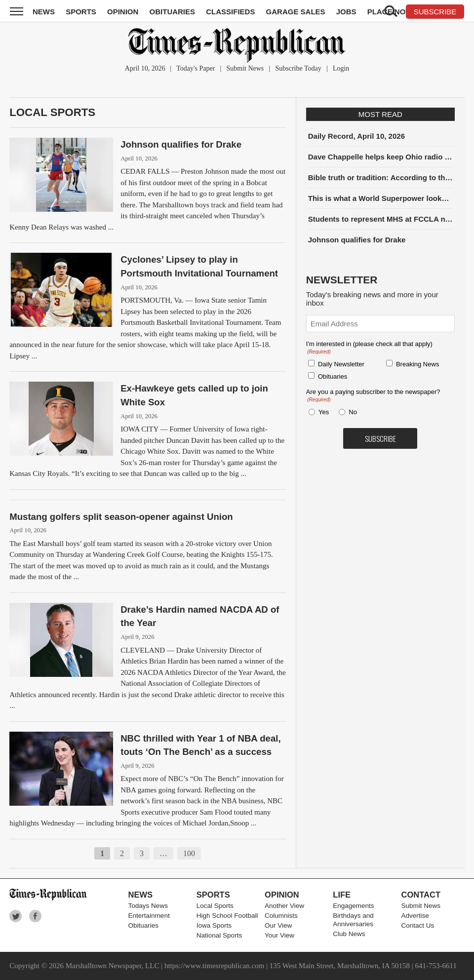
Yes (322, 412)
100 (189, 853)
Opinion (123, 12)
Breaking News (417, 364)
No (353, 412)
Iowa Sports (214, 925)
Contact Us (418, 925)
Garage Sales (296, 12)
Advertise (415, 916)
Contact (421, 895)
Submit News (245, 68)
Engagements (353, 906)
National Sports (219, 935)
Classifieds (230, 12)
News (44, 12)
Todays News (148, 906)
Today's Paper (196, 68)
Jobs (346, 12)
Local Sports (52, 112)
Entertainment (149, 916)
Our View (278, 925)
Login (341, 68)
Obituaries (173, 12)
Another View (284, 906)
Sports (81, 12)
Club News (349, 934)
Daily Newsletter (341, 364)
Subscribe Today (298, 68)
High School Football (227, 916)
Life (342, 895)
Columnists (281, 916)
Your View (279, 935)
